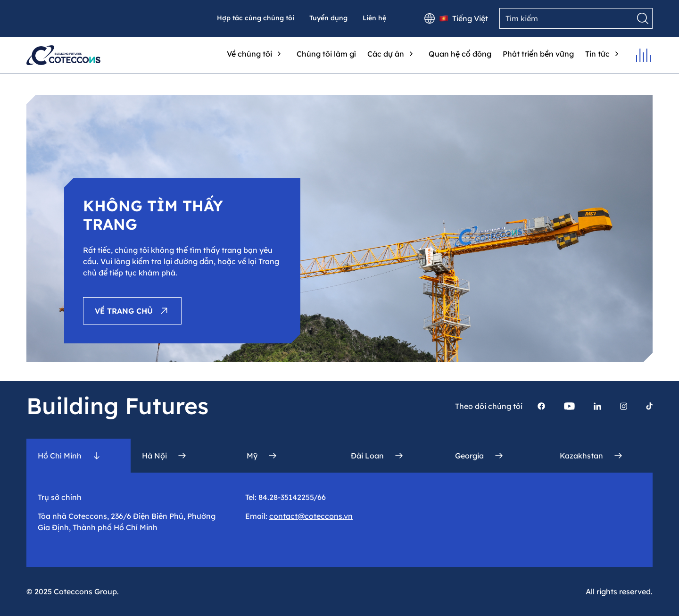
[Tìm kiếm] (643, 18)
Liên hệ (374, 18)
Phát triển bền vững (538, 54)
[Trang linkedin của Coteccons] (597, 406)
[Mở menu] (643, 55)
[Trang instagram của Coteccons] (624, 406)
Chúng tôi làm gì (326, 54)
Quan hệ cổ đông (460, 54)
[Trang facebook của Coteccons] (541, 406)
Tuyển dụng (328, 18)
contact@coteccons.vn (311, 516)
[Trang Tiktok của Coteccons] (649, 406)
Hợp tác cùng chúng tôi (256, 18)
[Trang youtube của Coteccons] (569, 406)
